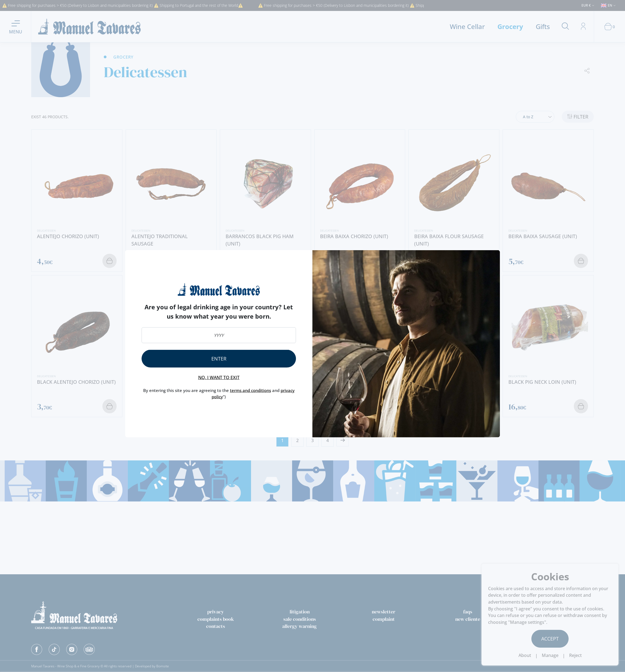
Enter (219, 359)
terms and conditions (250, 390)
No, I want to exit (219, 377)
